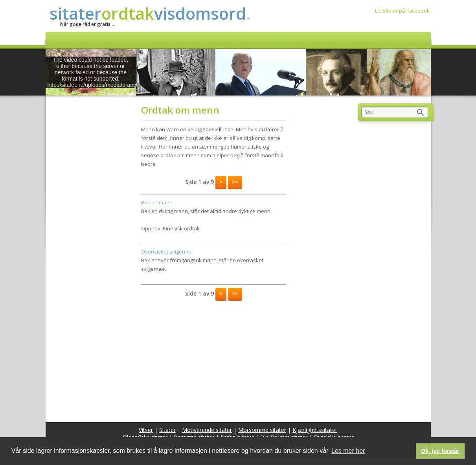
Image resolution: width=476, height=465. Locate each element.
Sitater (167, 430)
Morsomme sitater (262, 430)
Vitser (146, 430)
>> (235, 182)
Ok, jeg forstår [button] (440, 451)
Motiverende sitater (207, 430)
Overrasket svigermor (167, 252)
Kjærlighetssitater (315, 430)
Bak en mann (157, 202)
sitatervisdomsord (150, 13)
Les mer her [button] (348, 451)
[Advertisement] (214, 359)
